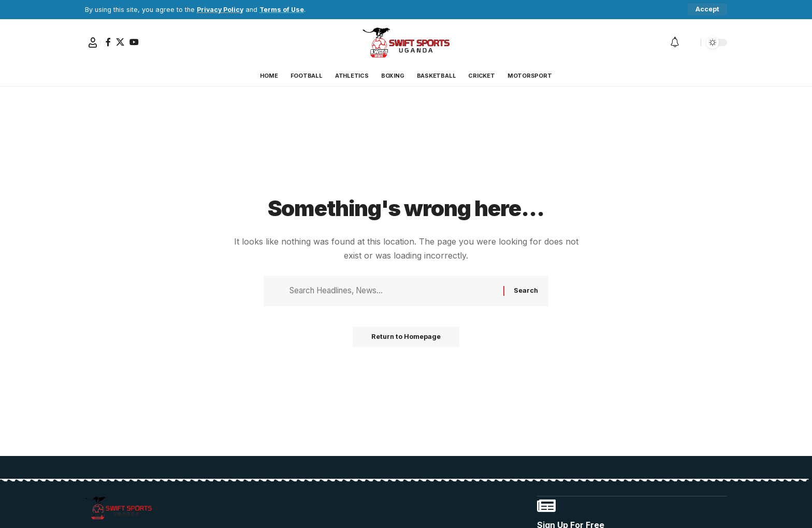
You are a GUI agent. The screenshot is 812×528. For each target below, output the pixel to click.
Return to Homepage (406, 339)
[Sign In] (93, 42)
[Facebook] (108, 42)
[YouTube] (134, 42)
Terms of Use (284, 10)
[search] (690, 42)
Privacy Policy (221, 10)
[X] (120, 42)
